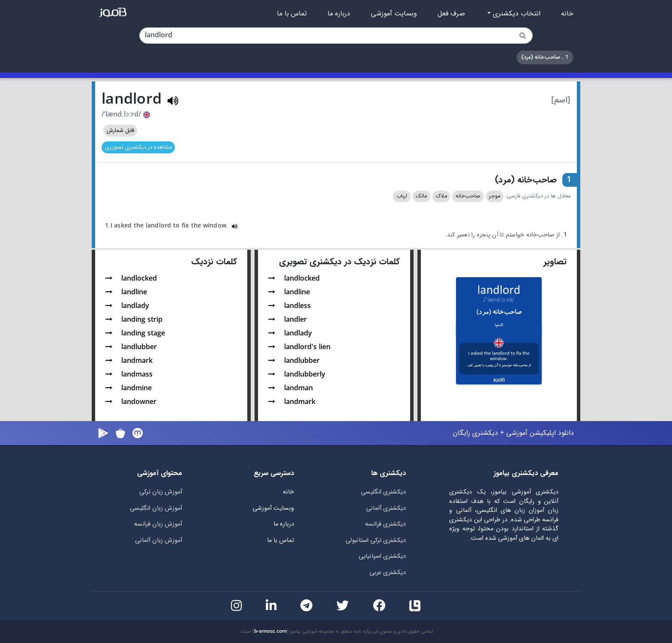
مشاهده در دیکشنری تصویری (138, 147)
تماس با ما (292, 14)
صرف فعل (451, 14)
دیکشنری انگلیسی (383, 492)
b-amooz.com (270, 631)
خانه (567, 14)
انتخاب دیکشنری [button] (516, 14)
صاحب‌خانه (468, 196)
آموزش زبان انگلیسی (156, 508)
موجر (495, 196)
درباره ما (339, 14)
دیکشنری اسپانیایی (382, 556)
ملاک (441, 196)
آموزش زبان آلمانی (159, 540)
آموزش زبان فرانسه (158, 524)
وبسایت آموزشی (394, 14)
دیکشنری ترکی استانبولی (376, 540)
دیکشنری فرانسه (385, 524)
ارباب (402, 196)
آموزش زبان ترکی (161, 492)
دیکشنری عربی (388, 573)
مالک (421, 196)
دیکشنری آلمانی (386, 508)
